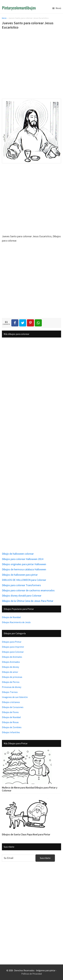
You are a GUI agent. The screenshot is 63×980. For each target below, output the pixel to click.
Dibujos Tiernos (10, 692)
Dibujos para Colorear (13, 652)
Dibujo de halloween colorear (18, 554)
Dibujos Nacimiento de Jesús (16, 622)
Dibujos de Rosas (10, 722)
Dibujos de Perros (11, 682)
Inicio (4, 18)
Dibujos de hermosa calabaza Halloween (24, 569)
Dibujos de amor (10, 672)
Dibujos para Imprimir (13, 647)
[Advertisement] (31, 65)
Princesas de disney (12, 687)
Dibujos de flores (10, 712)
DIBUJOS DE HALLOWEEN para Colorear (24, 580)
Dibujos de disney (10, 667)
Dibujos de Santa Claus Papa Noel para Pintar (26, 834)
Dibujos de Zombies (12, 727)
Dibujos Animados (11, 662)
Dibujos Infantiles (11, 732)
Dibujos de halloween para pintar (20, 575)
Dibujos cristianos (11, 702)
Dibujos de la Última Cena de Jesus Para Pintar (28, 601)
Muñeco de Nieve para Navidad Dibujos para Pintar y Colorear (30, 789)
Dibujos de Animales (12, 657)
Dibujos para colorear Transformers (21, 585)
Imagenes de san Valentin (15, 697)
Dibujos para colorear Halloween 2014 (23, 559)
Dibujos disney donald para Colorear (22, 596)
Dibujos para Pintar (12, 642)
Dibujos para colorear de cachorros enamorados (28, 590)
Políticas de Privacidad (32, 974)
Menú (58, 8)
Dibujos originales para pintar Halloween (24, 564)
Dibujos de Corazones (13, 707)
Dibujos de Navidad (11, 617)
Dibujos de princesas (12, 677)
